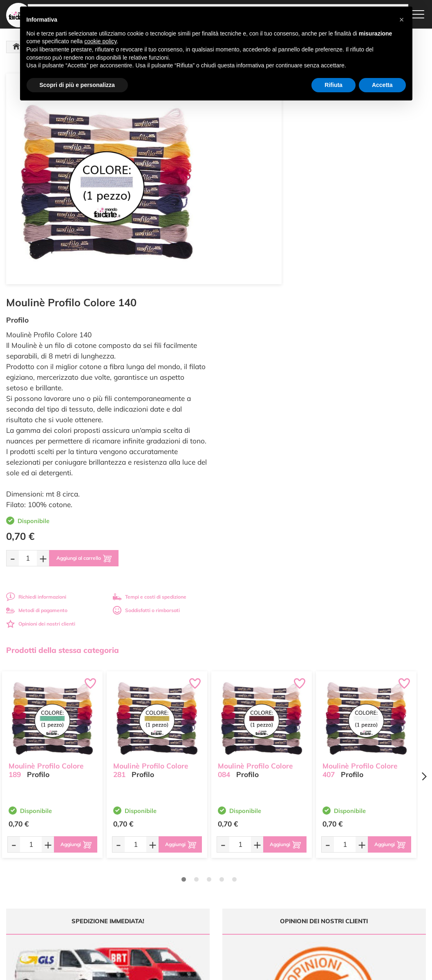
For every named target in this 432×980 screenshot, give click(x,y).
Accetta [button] (382, 85)
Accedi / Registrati (206, 877)
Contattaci (198, 885)
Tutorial (194, 861)
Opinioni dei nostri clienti (259, 401)
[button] (402, 20)
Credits (328, 969)
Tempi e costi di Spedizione (276, 864)
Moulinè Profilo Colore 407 (360, 544)
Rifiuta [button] (334, 85)
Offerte (194, 853)
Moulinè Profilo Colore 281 (151, 544)
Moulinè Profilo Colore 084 (255, 544)
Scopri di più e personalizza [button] (77, 85)
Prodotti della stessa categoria (63, 427)
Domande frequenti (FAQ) (288, 845)
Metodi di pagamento (255, 387)
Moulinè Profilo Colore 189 (46, 544)
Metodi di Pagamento (283, 853)
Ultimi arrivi (199, 845)
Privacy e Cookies (278, 882)
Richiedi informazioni (254, 374)
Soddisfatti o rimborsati (365, 387)
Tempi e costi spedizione (52, 769)
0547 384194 (141, 884)
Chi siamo (197, 869)
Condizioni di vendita (282, 874)
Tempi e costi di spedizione (368, 374)
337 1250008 (141, 908)
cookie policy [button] (100, 41)
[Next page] (424, 553)
